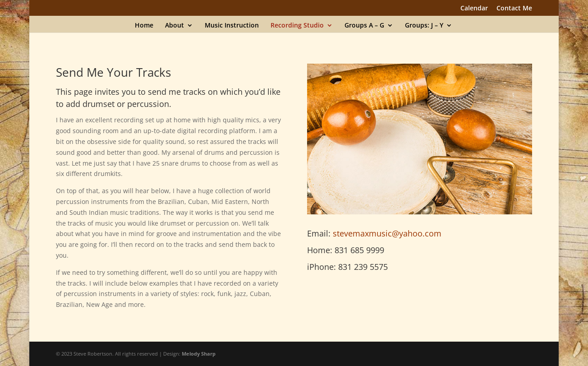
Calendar (474, 9)
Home (144, 26)
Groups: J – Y (424, 26)
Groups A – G (364, 26)
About (175, 26)
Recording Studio (297, 26)
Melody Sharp (199, 354)
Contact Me (514, 9)
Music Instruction (232, 26)
